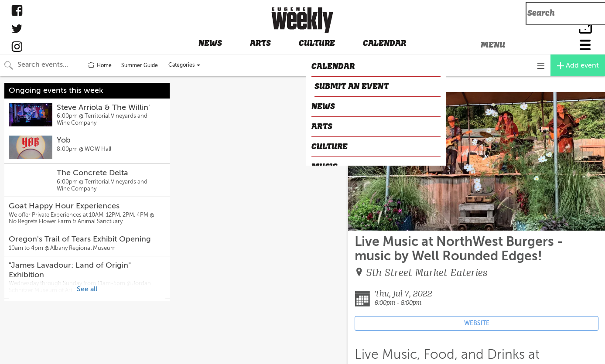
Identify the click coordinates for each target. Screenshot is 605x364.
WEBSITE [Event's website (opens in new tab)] (477, 323)
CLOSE (361, 85)
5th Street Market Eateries (427, 273)
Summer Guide (140, 65)
